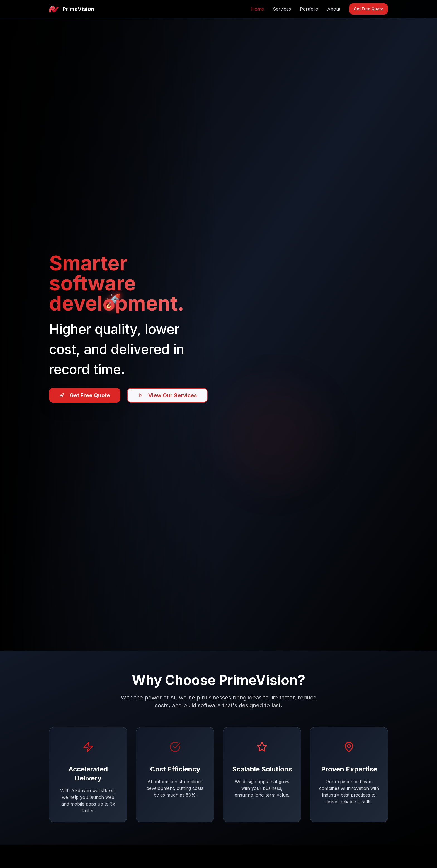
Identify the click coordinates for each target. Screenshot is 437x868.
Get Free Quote (369, 9)
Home (258, 9)
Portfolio (309, 9)
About (334, 9)
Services (282, 9)
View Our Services (171, 395)
